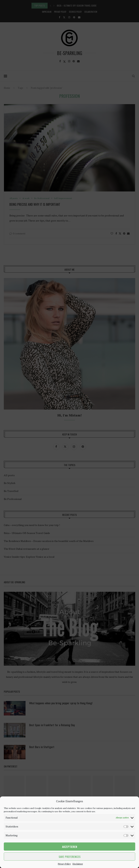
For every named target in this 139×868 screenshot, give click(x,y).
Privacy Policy (64, 864)
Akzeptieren (70, 847)
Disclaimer (78, 864)
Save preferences (70, 857)
